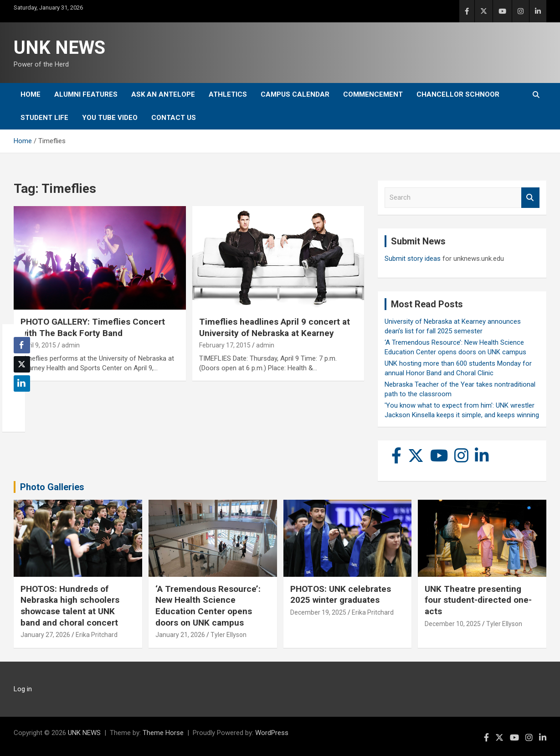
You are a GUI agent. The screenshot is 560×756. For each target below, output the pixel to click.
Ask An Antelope (163, 94)
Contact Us (174, 118)
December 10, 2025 (453, 624)
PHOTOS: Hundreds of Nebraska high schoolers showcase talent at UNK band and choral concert (70, 606)
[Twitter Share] (22, 364)
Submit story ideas (413, 259)
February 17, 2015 (225, 345)
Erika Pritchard (97, 635)
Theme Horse (163, 733)
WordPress (272, 733)
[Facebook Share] (22, 345)
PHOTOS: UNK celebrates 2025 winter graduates (341, 595)
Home (31, 94)
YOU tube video (110, 118)
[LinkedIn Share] (22, 383)
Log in (23, 689)
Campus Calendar (295, 94)
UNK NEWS (59, 48)
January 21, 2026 (180, 635)
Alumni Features (86, 94)
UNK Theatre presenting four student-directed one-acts (478, 600)
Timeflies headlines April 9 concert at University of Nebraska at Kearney (275, 327)
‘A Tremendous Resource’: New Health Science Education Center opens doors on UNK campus (208, 606)
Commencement (373, 94)
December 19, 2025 (318, 612)
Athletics (228, 94)
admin (71, 345)
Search (530, 198)
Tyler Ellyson (229, 635)
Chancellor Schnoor (458, 94)
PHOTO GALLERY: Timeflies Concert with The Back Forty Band (93, 327)
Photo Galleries (52, 487)
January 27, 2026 (45, 635)
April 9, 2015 (38, 345)
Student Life (44, 118)
